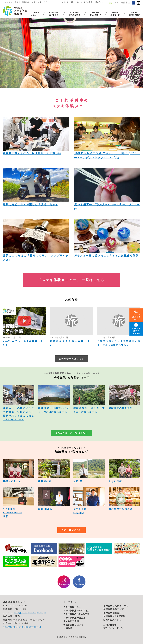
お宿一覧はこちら (71, 530)
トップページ (70, 602)
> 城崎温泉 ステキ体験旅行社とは (22, 627)
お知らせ (68, 628)
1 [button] (121, 83)
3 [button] (127, 83)
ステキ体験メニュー (73, 607)
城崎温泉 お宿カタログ (115, 613)
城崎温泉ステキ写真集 (114, 616)
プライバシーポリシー (114, 628)
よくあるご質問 (86, 2)
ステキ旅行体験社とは (70, 2)
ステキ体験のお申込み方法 (76, 614)
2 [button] (124, 83)
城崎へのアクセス (112, 620)
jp (111, 3)
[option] (71, 53)
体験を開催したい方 (73, 625)
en (117, 3)
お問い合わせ (99, 2)
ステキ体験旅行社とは (74, 618)
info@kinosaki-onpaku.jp (30, 613)
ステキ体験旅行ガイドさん (76, 611)
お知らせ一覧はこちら (71, 359)
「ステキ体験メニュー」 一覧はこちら (71, 280)
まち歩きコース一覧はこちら (71, 433)
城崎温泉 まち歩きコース (116, 606)
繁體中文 (126, 3)
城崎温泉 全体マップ (113, 609)
